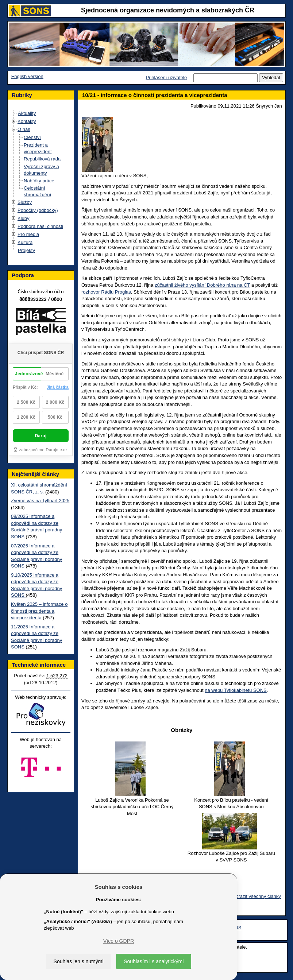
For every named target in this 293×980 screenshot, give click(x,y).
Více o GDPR (119, 941)
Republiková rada (42, 159)
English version (27, 76)
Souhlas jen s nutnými (79, 961)
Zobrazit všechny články (256, 896)
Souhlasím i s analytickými (154, 961)
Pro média (28, 234)
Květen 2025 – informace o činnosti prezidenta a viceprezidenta (39, 611)
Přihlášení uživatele (166, 78)
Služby (25, 202)
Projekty (26, 250)
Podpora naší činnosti (40, 226)
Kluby (24, 218)
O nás (24, 129)
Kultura (25, 242)
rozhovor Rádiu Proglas (106, 292)
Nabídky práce (39, 181)
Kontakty (27, 121)
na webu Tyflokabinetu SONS (236, 690)
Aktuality (27, 113)
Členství (32, 137)
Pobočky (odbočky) (38, 210)
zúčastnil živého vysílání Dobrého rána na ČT (202, 285)
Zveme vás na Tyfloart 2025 (40, 501)
